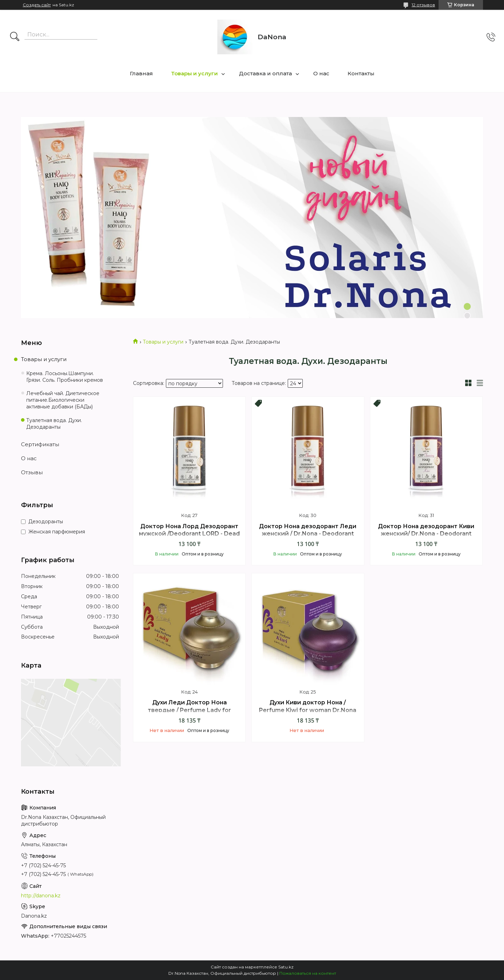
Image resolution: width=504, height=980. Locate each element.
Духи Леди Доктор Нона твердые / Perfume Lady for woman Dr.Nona (189, 710)
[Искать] (15, 37)
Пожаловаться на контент (308, 973)
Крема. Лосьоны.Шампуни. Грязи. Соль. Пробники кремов (65, 377)
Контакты (361, 73)
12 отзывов (423, 5)
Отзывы (32, 472)
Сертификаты (40, 444)
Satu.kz (286, 967)
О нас (321, 73)
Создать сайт (37, 5)
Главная (141, 73)
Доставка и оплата (265, 73)
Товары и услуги (194, 73)
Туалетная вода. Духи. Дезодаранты (54, 424)
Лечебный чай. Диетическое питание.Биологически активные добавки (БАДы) (63, 400)
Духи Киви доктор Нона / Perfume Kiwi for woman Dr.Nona (308, 706)
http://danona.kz (41, 896)
